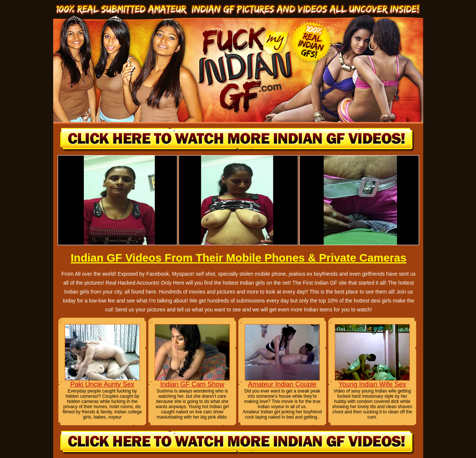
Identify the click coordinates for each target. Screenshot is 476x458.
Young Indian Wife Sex (372, 384)
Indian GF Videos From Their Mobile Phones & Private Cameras (239, 258)
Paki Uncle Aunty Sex (102, 384)
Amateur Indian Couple (282, 384)
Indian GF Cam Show (192, 384)
